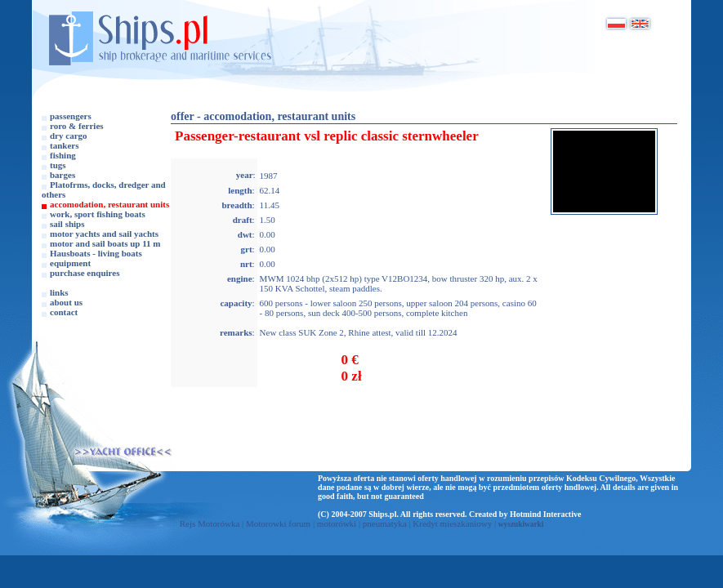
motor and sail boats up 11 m (105, 243)
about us (66, 302)
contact (64, 312)
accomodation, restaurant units (109, 204)
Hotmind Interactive (546, 514)
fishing (63, 155)
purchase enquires (85, 273)
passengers (71, 116)
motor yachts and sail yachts (104, 234)
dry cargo (69, 136)
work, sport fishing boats (98, 214)
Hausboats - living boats (96, 253)
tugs (58, 165)
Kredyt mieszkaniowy (452, 523)
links (59, 292)
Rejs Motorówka (210, 523)
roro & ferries (77, 126)
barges (62, 175)
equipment (70, 263)
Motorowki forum (278, 523)
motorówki (337, 523)
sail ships (67, 224)
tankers (64, 145)
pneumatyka (385, 523)
